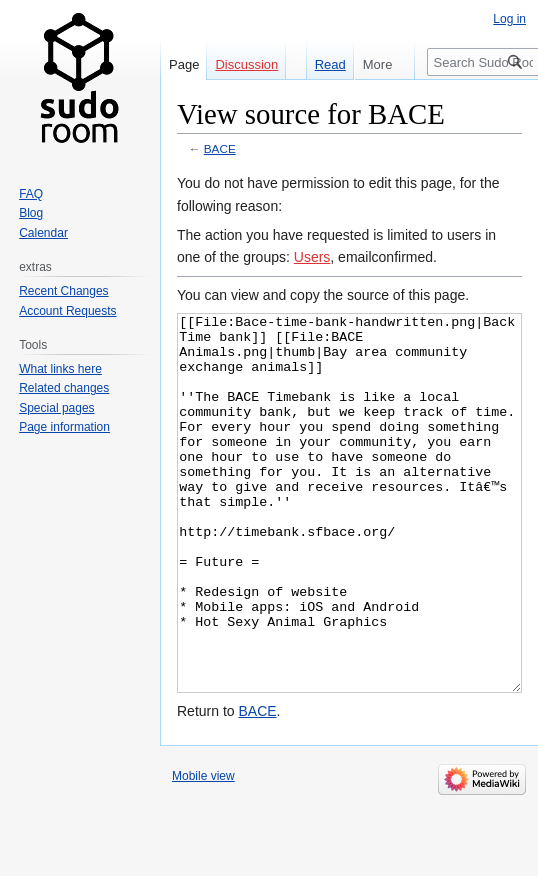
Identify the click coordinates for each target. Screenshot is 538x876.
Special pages (56, 408)
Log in (509, 19)
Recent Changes (63, 291)
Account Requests (67, 311)
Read (321, 64)
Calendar (43, 233)
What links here (60, 369)
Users (312, 257)
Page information (64, 427)
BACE (220, 148)
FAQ (31, 194)
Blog (31, 213)
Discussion (246, 64)
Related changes (64, 388)
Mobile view (203, 851)
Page (184, 64)
